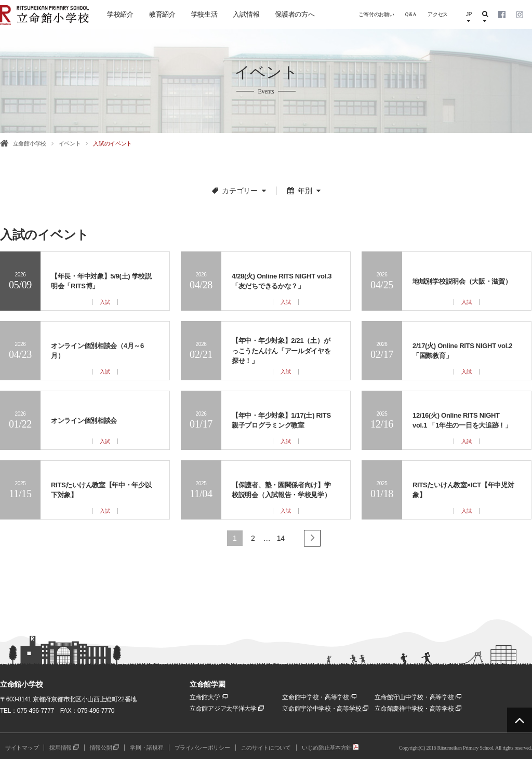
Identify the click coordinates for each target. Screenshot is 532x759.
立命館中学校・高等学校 (319, 697)
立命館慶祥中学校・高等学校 (418, 709)
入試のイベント (112, 143)
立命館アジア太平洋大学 (227, 709)
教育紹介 (162, 14)
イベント (70, 143)
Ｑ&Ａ (411, 14)
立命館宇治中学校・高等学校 (325, 709)
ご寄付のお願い (376, 14)
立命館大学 (209, 697)
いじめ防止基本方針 (330, 748)
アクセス (438, 14)
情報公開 (105, 748)
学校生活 (204, 14)
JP (469, 18)
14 (281, 538)
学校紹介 (120, 14)
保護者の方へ (295, 14)
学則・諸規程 (147, 748)
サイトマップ (22, 748)
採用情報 (64, 748)
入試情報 (246, 14)
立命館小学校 (30, 143)
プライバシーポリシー (202, 748)
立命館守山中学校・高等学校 (418, 697)
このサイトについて (266, 748)
